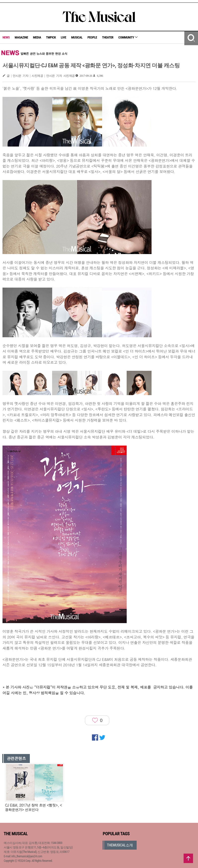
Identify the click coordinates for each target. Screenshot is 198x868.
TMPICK (51, 37)
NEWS (6, 37)
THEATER (108, 37)
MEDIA (37, 37)
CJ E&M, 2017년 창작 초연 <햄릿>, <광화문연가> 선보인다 (33, 807)
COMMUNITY (128, 37)
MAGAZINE (21, 37)
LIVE (64, 37)
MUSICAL (77, 37)
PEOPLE (92, 37)
